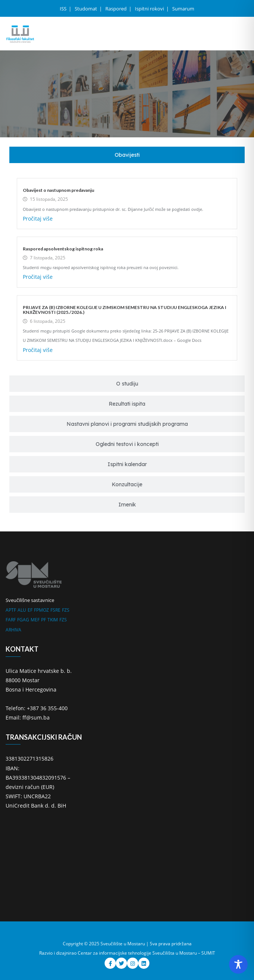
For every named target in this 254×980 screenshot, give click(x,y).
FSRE (55, 610)
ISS (64, 9)
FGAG (23, 620)
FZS (66, 610)
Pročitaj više (38, 219)
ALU (22, 610)
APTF (11, 610)
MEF (35, 620)
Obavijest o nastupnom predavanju (58, 190)
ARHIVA (13, 630)
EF (30, 610)
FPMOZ (41, 610)
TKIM (53, 620)
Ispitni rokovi (150, 9)
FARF (11, 620)
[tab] (127, 155)
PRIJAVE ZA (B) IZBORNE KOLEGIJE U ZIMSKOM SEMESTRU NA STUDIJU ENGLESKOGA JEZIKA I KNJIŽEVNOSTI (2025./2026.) (125, 310)
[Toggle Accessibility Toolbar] (238, 964)
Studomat (86, 9)
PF (44, 620)
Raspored (117, 9)
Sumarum (183, 9)
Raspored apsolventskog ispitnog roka (63, 249)
